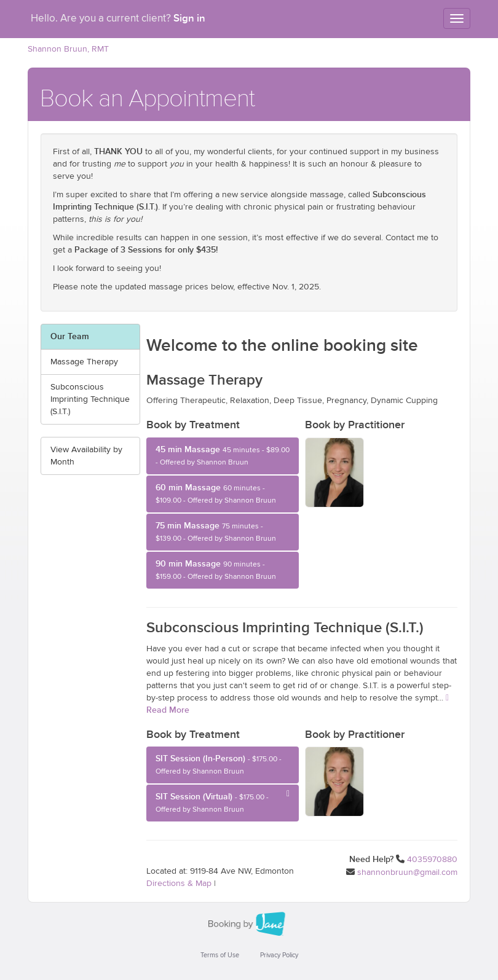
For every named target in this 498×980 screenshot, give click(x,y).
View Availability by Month (86, 456)
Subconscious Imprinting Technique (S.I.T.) (90, 399)
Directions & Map (179, 884)
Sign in (189, 18)
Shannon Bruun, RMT (68, 49)
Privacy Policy (279, 955)
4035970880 (432, 860)
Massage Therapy (84, 362)
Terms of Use (220, 955)
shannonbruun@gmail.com (407, 872)
